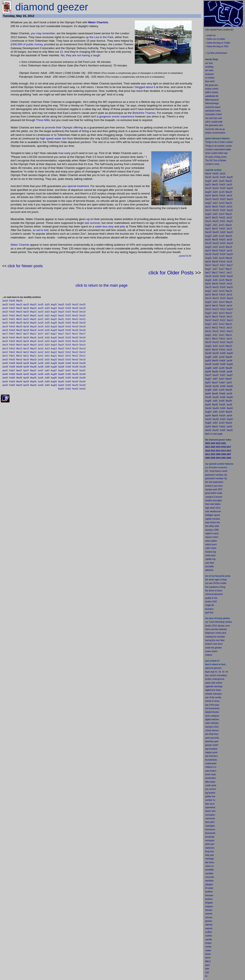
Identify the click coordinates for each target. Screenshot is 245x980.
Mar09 (19, 363)
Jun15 (41, 341)
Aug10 (54, 360)
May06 (33, 374)
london (208, 679)
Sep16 (61, 338)
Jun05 (41, 378)
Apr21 (26, 319)
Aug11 (54, 356)
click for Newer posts (25, 266)
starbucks (210, 848)
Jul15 (47, 341)
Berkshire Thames (144, 113)
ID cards (209, 888)
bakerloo (209, 570)
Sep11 (61, 356)
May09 (33, 363)
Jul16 (47, 338)
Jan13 (5, 349)
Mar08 (19, 367)
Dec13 (82, 349)
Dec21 (82, 319)
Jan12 (5, 352)
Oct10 (68, 360)
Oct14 (68, 345)
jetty (122, 226)
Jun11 (41, 356)
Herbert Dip (211, 552)
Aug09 (54, 363)
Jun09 (41, 363)
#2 (220, 672)
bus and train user (214, 118)
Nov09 (75, 363)
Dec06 (82, 374)
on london (210, 78)
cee (207, 947)
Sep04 (61, 382)
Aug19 (54, 327)
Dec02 (82, 389)
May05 (33, 378)
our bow (209, 63)
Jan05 (5, 378)
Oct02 (68, 389)
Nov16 (75, 338)
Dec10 (82, 360)
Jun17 (41, 334)
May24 (33, 308)
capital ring (210, 559)
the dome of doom (214, 591)
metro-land (210, 555)
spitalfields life (212, 96)
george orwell (212, 745)
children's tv (211, 767)
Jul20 (47, 323)
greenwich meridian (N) (216, 475)
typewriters (210, 807)
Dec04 (82, 382)
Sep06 (61, 374)
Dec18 (82, 330)
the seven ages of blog (216, 580)
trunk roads (211, 774)
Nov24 (75, 308)
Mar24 (19, 308)
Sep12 (61, 352)
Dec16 (82, 338)
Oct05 (68, 378)
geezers (218, 668)
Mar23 (19, 312)
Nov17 (75, 334)
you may (36, 33)
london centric (212, 89)
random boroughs (213, 500)
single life (210, 605)
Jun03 (41, 385)
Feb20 (12, 323)
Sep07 (61, 371)
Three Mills (43, 120)
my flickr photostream (217, 53)
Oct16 (68, 338)
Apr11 (26, 356)
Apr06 (26, 374)
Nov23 (75, 312)
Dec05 (82, 378)
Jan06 (5, 374)
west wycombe (212, 738)
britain (213, 782)
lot (206, 969)
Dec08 (82, 367)
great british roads (214, 493)
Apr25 (26, 305)
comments (210, 818)
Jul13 (47, 349)
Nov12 (75, 352)
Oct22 (68, 316)
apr (207, 613)
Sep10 (61, 360)
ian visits (209, 70)
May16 (33, 338)
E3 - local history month (216, 471)
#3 (223, 672)
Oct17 (68, 334)
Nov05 (75, 378)
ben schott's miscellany (216, 675)
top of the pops (212, 705)
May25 (33, 305)
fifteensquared (212, 100)
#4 (227, 672)
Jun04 (41, 382)
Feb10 (12, 360)
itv (206, 976)
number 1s (210, 800)
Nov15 (75, 341)
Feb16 (12, 338)
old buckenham (212, 708)
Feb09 (12, 363)
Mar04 (19, 382)
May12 (33, 352)
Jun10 (41, 360)
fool (212, 613)
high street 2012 (213, 508)
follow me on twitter (216, 39)
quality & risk (211, 598)
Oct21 (68, 319)
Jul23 (47, 312)
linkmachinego (212, 103)
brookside (210, 837)
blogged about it (145, 87)
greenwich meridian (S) (216, 478)
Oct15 (68, 341)
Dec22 (82, 316)
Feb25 (12, 305)
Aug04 (54, 382)
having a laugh (91, 55)
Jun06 (41, 374)
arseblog (209, 67)
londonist (209, 74)
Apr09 (26, 363)
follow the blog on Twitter (219, 43)
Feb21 (12, 319)
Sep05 (61, 378)
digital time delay (213, 690)
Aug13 (54, 349)
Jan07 (5, 371)
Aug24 (54, 308)
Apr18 (26, 330)
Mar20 (19, 323)
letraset (209, 910)
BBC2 (208, 961)
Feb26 (12, 301)
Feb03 (12, 385)
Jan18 (5, 330)
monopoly (210, 840)
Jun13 (41, 349)
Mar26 (19, 301)
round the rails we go (215, 129)
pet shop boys (212, 734)
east (207, 771)
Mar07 (19, 371)
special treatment (78, 186)
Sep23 (61, 312)
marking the (211, 637)
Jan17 (5, 334)
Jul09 (47, 363)
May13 (33, 349)
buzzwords (210, 833)
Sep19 (61, 327)
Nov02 (75, 389)
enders (213, 771)
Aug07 (54, 371)
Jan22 (5, 316)
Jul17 (47, 334)
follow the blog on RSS (218, 46)
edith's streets (212, 92)
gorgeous (105, 116)
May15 (33, 341)
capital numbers (213, 519)
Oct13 (68, 349)
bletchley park (212, 741)
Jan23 (5, 312)
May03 (33, 385)
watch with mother (214, 683)
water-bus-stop (104, 226)
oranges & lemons (214, 497)
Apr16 (26, 338)
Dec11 (82, 356)
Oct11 (68, 356)
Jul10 (47, 360)
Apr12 (26, 352)
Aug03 (54, 385)
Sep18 (61, 330)
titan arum (210, 804)
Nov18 (75, 330)
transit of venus (212, 701)
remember (49, 33)
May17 (33, 334)
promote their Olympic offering (64, 127)
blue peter (210, 822)
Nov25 (75, 305)
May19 (33, 327)
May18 (33, 330)
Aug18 (54, 330)
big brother (210, 793)
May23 (33, 312)
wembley (209, 881)
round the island (213, 107)
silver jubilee (211, 541)
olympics (209, 727)
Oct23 (68, 312)
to (208, 969)
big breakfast (211, 749)
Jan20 (5, 323)
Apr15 (26, 341)
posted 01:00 (185, 256)
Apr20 (26, 323)
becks (208, 954)
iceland (209, 655)
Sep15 (61, 341)
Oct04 (68, 382)
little (207, 782)
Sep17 (61, 334)
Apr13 (26, 349)
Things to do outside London (219, 146)
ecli (207, 906)
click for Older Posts (171, 273)
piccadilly (210, 566)
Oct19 (68, 327)
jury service (211, 789)
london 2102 (211, 602)
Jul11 (47, 356)
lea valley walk (212, 526)
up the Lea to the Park (100, 37)
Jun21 (41, 319)
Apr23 (26, 312)
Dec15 (82, 341)
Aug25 (54, 305)
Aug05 (54, 378)
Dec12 (82, 352)
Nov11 (75, 356)
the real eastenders (214, 482)
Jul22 (47, 316)
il (209, 613)
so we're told (40, 230)
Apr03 (26, 385)
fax (210, 947)
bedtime (209, 892)
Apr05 (26, 378)
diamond (209, 668)
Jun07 (41, 371)
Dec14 (82, 345)
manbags (210, 859)
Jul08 (47, 367)
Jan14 (5, 345)
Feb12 (12, 352)
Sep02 (61, 389)
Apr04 (26, 382)
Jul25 (47, 305)
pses (211, 906)
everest (209, 928)
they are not (73, 55)
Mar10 (19, 360)
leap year (210, 855)
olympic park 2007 (214, 489)
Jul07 (47, 371)
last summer (92, 223)
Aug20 (54, 323)
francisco (213, 756)
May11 (33, 356)
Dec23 (82, 312)
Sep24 (61, 308)
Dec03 (82, 385)
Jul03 (47, 385)
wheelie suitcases (213, 694)
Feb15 (12, 341)
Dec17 (82, 334)
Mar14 (19, 345)
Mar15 (19, 341)
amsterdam (211, 778)
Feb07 (12, 371)
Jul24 (47, 308)
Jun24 (41, 308)
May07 (33, 371)
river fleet (210, 563)
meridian (221, 637)
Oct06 (68, 374)
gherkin (209, 921)
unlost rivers (211, 544)
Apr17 (26, 334)
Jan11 (5, 356)
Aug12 (54, 352)
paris (208, 965)
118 (207, 972)
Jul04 (47, 382)
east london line (213, 522)
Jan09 (5, 363)
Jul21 (47, 319)
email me (211, 35)
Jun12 (41, 352)
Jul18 (47, 330)
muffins (209, 932)
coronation (210, 815)
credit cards (211, 785)
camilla (209, 939)
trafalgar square (213, 515)
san (207, 756)
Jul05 (47, 378)
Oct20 (68, 323)
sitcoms (209, 917)
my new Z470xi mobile (216, 583)
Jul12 (47, 352)
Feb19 (12, 327)
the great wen (212, 85)
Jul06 (47, 374)
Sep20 (61, 323)
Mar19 (19, 327)
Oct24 (68, 308)
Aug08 (54, 367)
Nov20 (75, 323)
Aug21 (54, 319)
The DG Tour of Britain (216, 160)
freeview (209, 895)
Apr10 (26, 360)
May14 (33, 345)
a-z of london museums (216, 467)
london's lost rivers (214, 486)
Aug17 (54, 334)
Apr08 (26, 367)
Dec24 (82, 308)
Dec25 (82, 305)
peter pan (210, 844)
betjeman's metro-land (216, 633)
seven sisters (211, 651)
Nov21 (75, 319)
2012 (216, 727)
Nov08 (75, 367)
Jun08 (41, 367)
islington (209, 884)
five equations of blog (215, 587)
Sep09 (61, 363)
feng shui (210, 851)
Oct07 (68, 371)
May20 (33, 323)
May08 (33, 367)
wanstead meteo (213, 111)
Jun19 (41, 327)
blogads (209, 903)
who (214, 811)
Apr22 (26, 316)
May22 (33, 316)
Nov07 (75, 371)
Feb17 (12, 334)
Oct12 (68, 352)
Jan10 (5, 360)
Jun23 (41, 312)
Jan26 (5, 301)
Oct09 (68, 363)
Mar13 (19, 349)
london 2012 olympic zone (217, 626)
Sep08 (61, 367)
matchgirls (210, 826)
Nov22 (75, 316)
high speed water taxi (53, 138)
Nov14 (75, 345)
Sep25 (61, 305)
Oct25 (68, 305)
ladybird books (212, 712)
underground (218, 679)
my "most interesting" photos (219, 622)
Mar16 (19, 338)
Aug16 (54, 338)
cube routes (211, 548)
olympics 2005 (212, 530)
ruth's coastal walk (214, 122)
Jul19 (47, 327)
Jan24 (5, 308)
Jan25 (5, 305)
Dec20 (82, 323)
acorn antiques (212, 716)
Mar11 (19, 356)
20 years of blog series (216, 157)
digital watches (212, 719)
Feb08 (12, 367)
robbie (208, 950)
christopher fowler (214, 114)
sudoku (209, 936)
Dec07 (82, 371)
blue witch (210, 81)
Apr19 (26, 327)
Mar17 (19, 334)
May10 (33, 360)
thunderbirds (211, 760)
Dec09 (82, 363)
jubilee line (210, 796)
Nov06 (75, 374)
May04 (33, 382)
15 (61, 52)
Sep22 (61, 316)
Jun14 (41, 345)
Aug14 (54, 345)
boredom (209, 609)
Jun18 (41, 330)
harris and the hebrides (216, 629)
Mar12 (19, 352)
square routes (212, 537)
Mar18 (19, 330)
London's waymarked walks (218, 149)
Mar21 (19, 319)
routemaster (211, 763)
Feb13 (12, 349)
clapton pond (211, 752)
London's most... (213, 164)
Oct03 (68, 385)
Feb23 (12, 312)
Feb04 (12, 382)
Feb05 (12, 378)
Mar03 (19, 385)
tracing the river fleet (215, 640)
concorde (210, 877)
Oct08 (68, 367)
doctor (208, 811)
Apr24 (26, 308)
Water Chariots (98, 22)
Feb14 (12, 345)
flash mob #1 (211, 672)
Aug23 (54, 312)
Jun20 (41, 323)
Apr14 (26, 345)
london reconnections (215, 133)
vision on (209, 866)
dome (208, 958)
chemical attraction (214, 594)
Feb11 (12, 356)
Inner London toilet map (216, 153)
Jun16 (41, 338)
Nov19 (75, 327)
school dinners (212, 730)
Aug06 (54, 374)
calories (209, 925)
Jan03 (5, 385)
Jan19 (5, 327)
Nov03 (75, 385)
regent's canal (212, 533)
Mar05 (19, 378)
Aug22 (54, 316)
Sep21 (61, 319)
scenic (116, 116)
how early (64, 153)
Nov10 (75, 360)
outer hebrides (212, 723)
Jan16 (5, 338)
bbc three (210, 862)
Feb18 (12, 330)
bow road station (213, 504)
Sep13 (61, 349)
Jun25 (41, 305)
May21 (33, 319)
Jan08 (5, 367)
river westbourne (213, 511)
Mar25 (19, 305)
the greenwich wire (214, 125)
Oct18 (68, 330)
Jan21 (5, 319)
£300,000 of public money (27, 44)
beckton (209, 899)
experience (127, 116)
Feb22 (12, 316)
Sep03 (61, 385)
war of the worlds (213, 697)
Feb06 (12, 374)
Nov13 (75, 349)
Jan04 (5, 382)
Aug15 (54, 341)
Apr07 (26, 371)
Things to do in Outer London (219, 142)
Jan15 (5, 341)
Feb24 (12, 308)
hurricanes (210, 829)
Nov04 (75, 382)
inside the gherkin (213, 648)
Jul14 (47, 345)
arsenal (209, 914)
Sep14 (61, 345)
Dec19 (82, 327)
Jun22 (41, 316)
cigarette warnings (214, 686)
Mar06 (19, 374)
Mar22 (19, 316)
